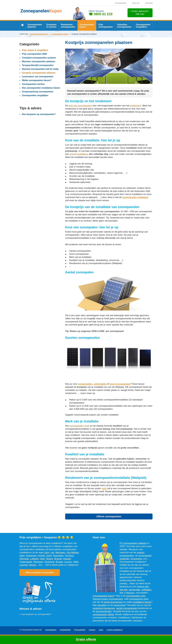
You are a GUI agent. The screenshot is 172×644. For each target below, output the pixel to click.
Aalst (22, 556)
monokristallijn (85, 384)
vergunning (119, 605)
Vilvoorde (24, 559)
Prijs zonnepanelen (106, 26)
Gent (47, 553)
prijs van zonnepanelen (80, 106)
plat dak (124, 590)
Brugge (59, 562)
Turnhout (69, 556)
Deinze (32, 565)
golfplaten (146, 590)
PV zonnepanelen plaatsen (133, 543)
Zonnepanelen (121, 3)
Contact (92, 630)
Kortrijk (41, 556)
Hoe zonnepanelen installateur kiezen (41, 88)
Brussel (58, 559)
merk (104, 488)
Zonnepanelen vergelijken (143, 26)
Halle (76, 562)
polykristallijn (100, 384)
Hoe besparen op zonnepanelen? (39, 114)
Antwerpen (31, 556)
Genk (49, 556)
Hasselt (67, 559)
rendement (136, 106)
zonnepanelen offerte (103, 614)
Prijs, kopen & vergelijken (35, 50)
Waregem (38, 562)
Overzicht (149, 3)
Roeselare (58, 556)
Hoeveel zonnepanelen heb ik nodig (40, 69)
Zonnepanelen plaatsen (35, 26)
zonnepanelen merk (79, 426)
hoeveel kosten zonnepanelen (108, 599)
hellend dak (143, 587)
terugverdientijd (104, 611)
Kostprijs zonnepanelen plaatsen (39, 73)
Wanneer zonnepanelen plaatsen (38, 61)
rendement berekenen (104, 608)
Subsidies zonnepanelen (124, 26)
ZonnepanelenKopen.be (39, 34)
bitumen (130, 593)
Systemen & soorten (51, 26)
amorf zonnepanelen (120, 384)
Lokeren (34, 559)
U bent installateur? (115, 630)
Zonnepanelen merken (33, 84)
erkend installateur (79, 154)
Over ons (136, 3)
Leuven (68, 562)
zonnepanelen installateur (135, 197)
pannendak (135, 590)
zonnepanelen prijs (136, 596)
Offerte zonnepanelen (109, 516)
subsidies (102, 605)
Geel (42, 559)
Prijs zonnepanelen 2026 (34, 54)
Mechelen (60, 553)
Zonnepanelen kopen (87, 26)
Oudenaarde (26, 562)
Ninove (49, 559)
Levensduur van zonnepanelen (38, 77)
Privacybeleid (80, 630)
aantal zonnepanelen (127, 608)
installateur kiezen (142, 602)
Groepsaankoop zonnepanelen (38, 92)
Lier (52, 553)
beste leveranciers (113, 602)
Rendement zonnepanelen (68, 26)
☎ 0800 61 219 (101, 14)
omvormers (136, 559)
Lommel (24, 565)
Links (101, 630)
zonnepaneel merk (139, 599)
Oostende (50, 562)
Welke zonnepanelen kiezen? (37, 80)
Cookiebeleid (65, 630)
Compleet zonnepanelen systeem (39, 58)
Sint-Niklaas (73, 553)
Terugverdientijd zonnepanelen (38, 65)
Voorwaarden (51, 630)
